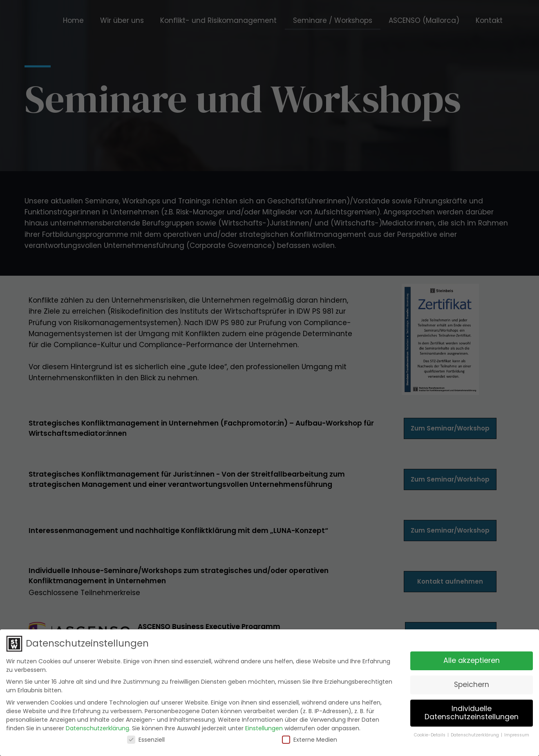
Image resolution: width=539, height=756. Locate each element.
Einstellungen (264, 728)
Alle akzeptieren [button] (472, 660)
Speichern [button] (472, 685)
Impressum (517, 735)
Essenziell (146, 739)
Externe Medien (310, 739)
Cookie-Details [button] (430, 735)
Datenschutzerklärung (97, 728)
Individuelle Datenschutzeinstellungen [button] (472, 713)
